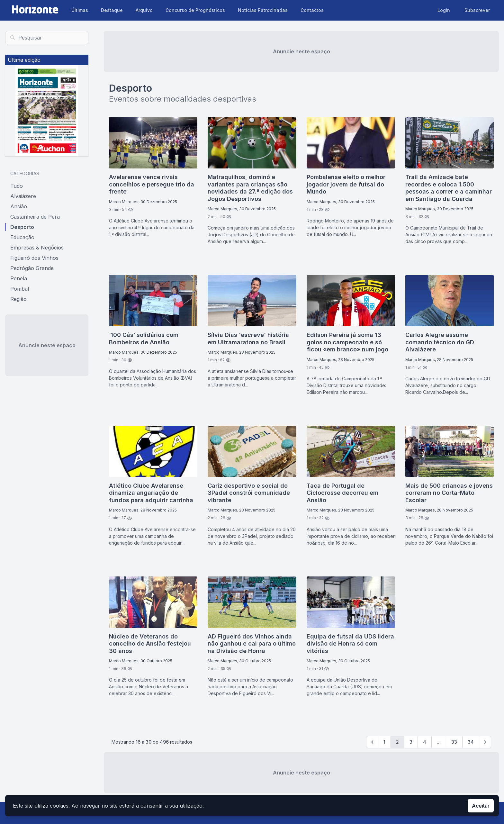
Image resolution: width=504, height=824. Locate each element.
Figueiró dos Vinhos (34, 258)
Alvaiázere (23, 196)
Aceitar (481, 806)
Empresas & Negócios (37, 248)
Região (18, 299)
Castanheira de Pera (35, 217)
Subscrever (477, 10)
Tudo (17, 186)
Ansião (19, 206)
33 (454, 742)
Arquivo (144, 10)
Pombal (20, 289)
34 (471, 742)
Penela (19, 278)
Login (444, 10)
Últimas (80, 10)
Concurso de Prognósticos (195, 10)
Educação (22, 237)
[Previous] (372, 742)
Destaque (112, 10)
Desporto (22, 227)
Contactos (312, 10)
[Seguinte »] (485, 742)
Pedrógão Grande (32, 268)
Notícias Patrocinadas (263, 10)
